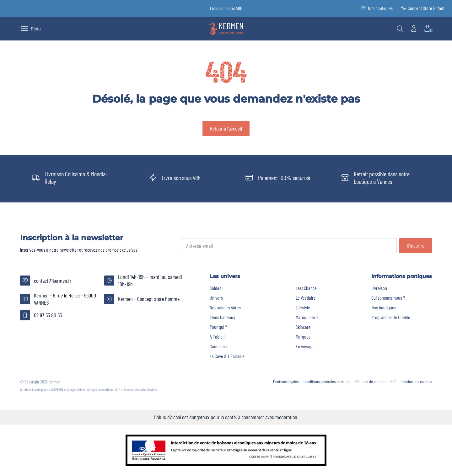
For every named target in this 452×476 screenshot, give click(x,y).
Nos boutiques (384, 307)
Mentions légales (286, 382)
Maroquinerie (307, 317)
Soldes (215, 288)
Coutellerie (219, 346)
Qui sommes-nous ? (388, 298)
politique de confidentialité (103, 389)
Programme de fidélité (391, 317)
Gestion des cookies (417, 382)
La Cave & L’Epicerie (227, 356)
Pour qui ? (218, 327)
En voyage (305, 346)
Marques (303, 337)
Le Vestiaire (306, 298)
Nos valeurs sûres (225, 307)
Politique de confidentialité (376, 382)
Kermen (54, 382)
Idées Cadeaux (222, 317)
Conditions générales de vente (327, 382)
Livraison (379, 288)
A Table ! (217, 337)
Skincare (303, 327)
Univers (216, 298)
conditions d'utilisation (143, 389)
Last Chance (306, 288)
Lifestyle (303, 307)
